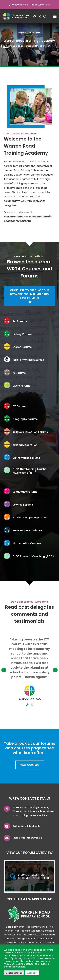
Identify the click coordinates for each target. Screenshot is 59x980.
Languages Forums (25, 492)
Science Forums (23, 505)
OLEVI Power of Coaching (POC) (33, 556)
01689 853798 (32, 826)
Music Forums (21, 386)
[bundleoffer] (29, 876)
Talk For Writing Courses (28, 360)
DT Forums (19, 406)
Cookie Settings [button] (14, 973)
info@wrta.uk (34, 838)
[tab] (27, 704)
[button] (55, 16)
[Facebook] (35, 16)
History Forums (22, 334)
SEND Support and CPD (27, 530)
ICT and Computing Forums (30, 518)
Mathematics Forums (26, 458)
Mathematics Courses (27, 543)
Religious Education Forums (30, 432)
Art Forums (20, 321)
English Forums (22, 347)
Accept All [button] (32, 973)
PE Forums (19, 373)
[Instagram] (45, 16)
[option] (29, 669)
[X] (40, 16)
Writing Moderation (25, 445)
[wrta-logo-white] (16, 16)
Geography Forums (25, 419)
